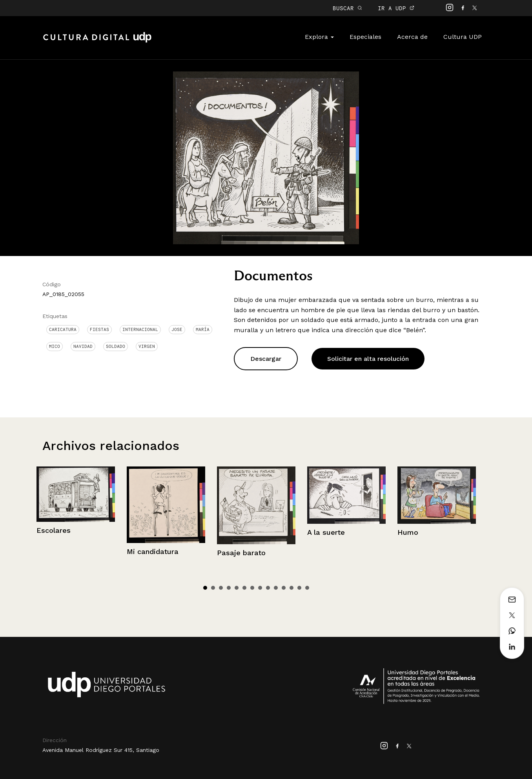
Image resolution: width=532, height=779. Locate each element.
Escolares (54, 530)
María (203, 329)
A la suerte (326, 532)
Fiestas (99, 329)
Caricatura (63, 329)
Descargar (266, 359)
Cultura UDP (463, 37)
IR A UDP (396, 8)
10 (276, 588)
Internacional (140, 329)
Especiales (365, 37)
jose (177, 329)
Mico (55, 346)
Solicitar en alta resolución (368, 359)
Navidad (83, 346)
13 (299, 588)
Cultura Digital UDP (97, 42)
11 (284, 588)
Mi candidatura (153, 551)
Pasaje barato (241, 553)
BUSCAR (347, 8)
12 (292, 588)
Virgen (147, 346)
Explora (319, 37)
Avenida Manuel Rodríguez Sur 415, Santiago (101, 750)
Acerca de (412, 37)
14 (307, 588)
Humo (408, 532)
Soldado (116, 346)
